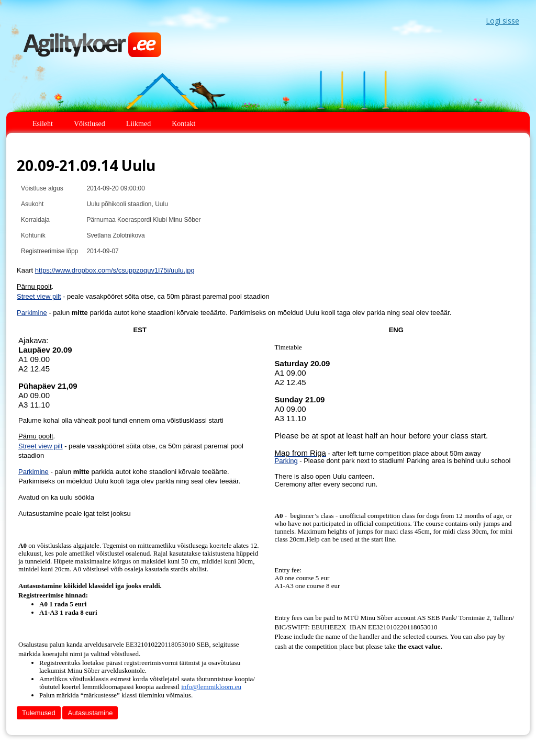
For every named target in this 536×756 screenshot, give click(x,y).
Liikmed (138, 124)
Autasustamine (90, 713)
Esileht (43, 124)
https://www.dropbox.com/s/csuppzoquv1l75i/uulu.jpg (115, 270)
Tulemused (39, 713)
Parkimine (32, 313)
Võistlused (90, 124)
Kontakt (183, 124)
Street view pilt (39, 296)
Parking (286, 461)
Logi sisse (502, 21)
